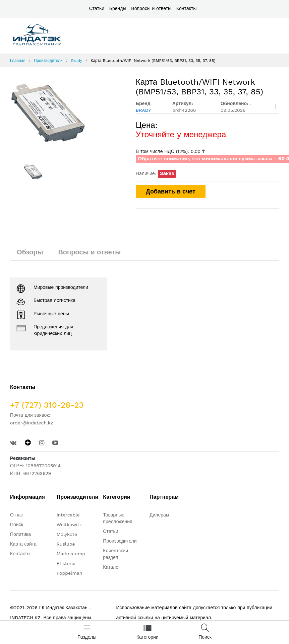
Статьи (97, 8)
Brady (77, 61)
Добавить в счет (171, 191)
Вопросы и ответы (151, 8)
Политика (20, 534)
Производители (48, 61)
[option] (68, 115)
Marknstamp (71, 554)
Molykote (67, 534)
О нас (16, 515)
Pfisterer (66, 563)
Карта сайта (23, 544)
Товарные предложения (118, 518)
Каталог (111, 567)
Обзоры (30, 252)
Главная (18, 61)
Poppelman (70, 573)
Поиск (17, 525)
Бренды (118, 8)
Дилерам (159, 515)
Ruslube (66, 544)
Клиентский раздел (115, 554)
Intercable (68, 515)
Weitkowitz (69, 525)
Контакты (186, 8)
